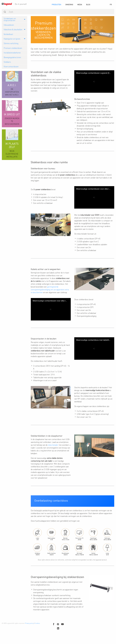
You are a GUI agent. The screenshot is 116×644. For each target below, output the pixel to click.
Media (80, 4)
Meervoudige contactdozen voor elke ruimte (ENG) (94, 189)
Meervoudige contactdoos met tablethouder (94, 346)
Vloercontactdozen (11, 66)
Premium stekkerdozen (13, 48)
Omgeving (69, 4)
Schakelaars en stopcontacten (10, 19)
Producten (56, 4)
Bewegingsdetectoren (12, 57)
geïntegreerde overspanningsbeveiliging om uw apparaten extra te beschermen (50, 292)
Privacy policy (29, 633)
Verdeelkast (8, 34)
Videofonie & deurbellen (13, 29)
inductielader (53, 451)
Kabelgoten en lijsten (12, 39)
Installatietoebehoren (12, 53)
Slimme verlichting (11, 43)
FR (111, 4)
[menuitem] (56, 4)
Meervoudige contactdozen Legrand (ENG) (94, 73)
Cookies (37, 633)
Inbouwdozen (9, 25)
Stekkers (7, 62)
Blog (88, 4)
